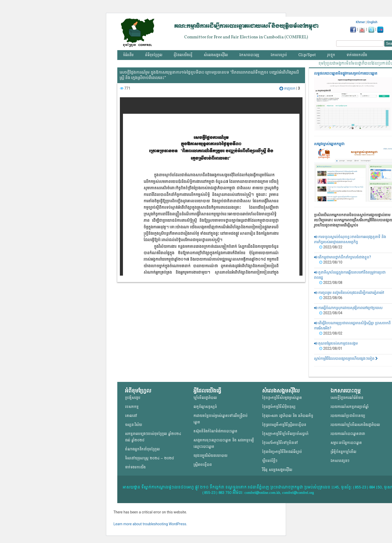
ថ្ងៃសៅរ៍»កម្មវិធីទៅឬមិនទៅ (280, 443)
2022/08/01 (331, 348)
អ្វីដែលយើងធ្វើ (183, 55)
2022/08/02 (331, 333)
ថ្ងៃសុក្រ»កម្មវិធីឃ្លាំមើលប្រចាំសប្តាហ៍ (285, 434)
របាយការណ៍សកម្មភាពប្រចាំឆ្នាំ (350, 407)
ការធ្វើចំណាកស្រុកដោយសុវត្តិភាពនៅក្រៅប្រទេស (348, 308)
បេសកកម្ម (132, 407)
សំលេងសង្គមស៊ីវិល (216, 55)
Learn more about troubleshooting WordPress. (150, 524)
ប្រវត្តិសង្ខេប (133, 398)
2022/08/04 (331, 313)
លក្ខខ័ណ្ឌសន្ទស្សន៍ (205, 407)
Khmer (360, 22)
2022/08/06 (331, 298)
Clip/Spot (307, 55)
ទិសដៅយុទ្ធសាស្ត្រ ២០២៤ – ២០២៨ (149, 458)
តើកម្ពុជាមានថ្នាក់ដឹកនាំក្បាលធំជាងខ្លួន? (342, 257)
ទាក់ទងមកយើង (357, 55)
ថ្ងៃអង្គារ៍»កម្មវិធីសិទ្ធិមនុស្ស (279, 407)
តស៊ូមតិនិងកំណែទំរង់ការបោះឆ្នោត (215, 431)
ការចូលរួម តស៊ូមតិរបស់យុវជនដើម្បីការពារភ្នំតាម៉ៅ (349, 293)
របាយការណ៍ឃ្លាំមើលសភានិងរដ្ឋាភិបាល (355, 425)
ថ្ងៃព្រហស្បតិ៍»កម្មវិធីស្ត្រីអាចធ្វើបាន (284, 425)
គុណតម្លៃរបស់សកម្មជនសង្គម (336, 343)
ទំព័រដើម (128, 55)
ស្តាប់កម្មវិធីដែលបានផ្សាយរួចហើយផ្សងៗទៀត (346, 358)
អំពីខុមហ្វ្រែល (154, 55)
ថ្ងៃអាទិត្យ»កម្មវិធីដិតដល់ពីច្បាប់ (282, 452)
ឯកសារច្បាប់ (279, 55)
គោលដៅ (131, 416)
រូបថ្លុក (331, 55)
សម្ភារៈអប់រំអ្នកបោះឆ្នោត (346, 443)
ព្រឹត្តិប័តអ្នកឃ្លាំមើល (343, 452)
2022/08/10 (331, 262)
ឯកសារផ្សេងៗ (340, 461)
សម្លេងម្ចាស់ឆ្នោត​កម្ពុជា (329, 144)
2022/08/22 (331, 247)
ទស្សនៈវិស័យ (133, 425)
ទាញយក (288, 88)
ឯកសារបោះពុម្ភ (249, 55)
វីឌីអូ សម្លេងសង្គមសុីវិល (277, 470)
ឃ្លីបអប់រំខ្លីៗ (270, 461)
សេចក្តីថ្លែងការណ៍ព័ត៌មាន (347, 398)
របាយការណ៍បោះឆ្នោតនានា (348, 434)
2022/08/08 (331, 283)
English (372, 22)
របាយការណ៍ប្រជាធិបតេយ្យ (348, 416)
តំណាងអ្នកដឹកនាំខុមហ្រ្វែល (142, 449)
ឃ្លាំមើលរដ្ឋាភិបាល (205, 398)
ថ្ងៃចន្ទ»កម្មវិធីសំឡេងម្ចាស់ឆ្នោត (282, 398)
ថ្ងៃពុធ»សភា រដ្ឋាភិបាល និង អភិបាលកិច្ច (288, 416)
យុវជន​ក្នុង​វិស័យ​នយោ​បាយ (210, 456)
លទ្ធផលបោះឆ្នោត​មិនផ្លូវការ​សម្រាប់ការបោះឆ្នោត (346, 73)
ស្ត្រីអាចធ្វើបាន (203, 465)
